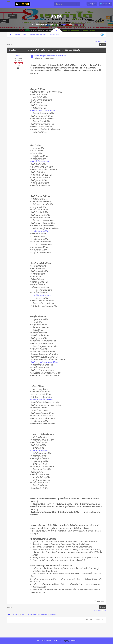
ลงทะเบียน (77, 24)
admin (18, 56)
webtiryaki (73, 641)
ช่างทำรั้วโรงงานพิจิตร (40, 161)
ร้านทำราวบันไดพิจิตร (40, 450)
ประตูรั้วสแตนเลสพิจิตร (41, 231)
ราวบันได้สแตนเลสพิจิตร (41, 295)
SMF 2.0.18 (40, 641)
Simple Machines (56, 641)
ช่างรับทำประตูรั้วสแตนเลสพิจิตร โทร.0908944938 (50, 56)
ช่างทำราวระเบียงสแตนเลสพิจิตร (45, 362)
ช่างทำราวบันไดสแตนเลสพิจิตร (44, 111)
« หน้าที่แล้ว (98, 41)
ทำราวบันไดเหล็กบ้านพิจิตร (42, 400)
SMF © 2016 (48, 641)
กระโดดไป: (89, 620)
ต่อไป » (104, 41)
